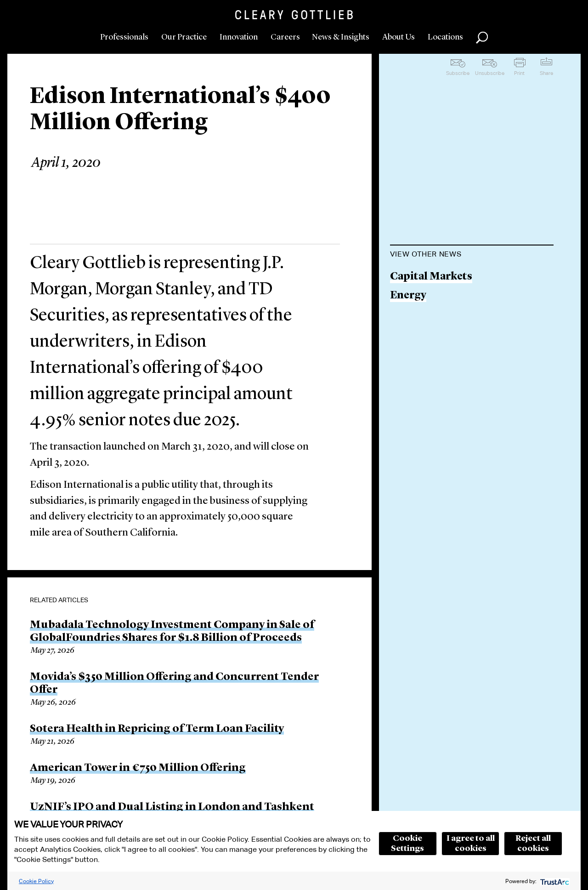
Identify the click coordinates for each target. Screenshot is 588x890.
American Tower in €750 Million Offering (138, 768)
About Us (399, 37)
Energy (408, 296)
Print (519, 73)
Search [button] (482, 38)
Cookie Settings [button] (407, 844)
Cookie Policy (36, 881)
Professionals (124, 37)
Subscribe (458, 73)
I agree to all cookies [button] (471, 844)
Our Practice (184, 37)
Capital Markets (431, 277)
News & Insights (341, 37)
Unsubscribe (490, 73)
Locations (445, 37)
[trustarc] (554, 881)
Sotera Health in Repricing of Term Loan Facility (157, 729)
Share (546, 73)
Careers (285, 37)
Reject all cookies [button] (533, 844)
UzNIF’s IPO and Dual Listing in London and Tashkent (172, 807)
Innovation (239, 37)
